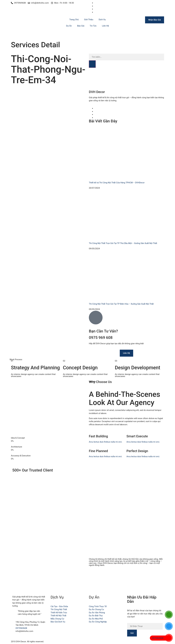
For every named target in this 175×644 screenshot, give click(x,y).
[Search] (92, 64)
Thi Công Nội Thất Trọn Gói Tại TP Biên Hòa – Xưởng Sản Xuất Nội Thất (121, 304)
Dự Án (69, 26)
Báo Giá (81, 26)
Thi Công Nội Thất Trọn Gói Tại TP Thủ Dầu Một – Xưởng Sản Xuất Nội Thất (123, 243)
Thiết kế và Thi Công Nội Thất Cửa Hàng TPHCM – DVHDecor (117, 183)
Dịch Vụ (102, 20)
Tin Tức (93, 26)
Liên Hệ (105, 26)
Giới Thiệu (89, 20)
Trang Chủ (74, 20)
